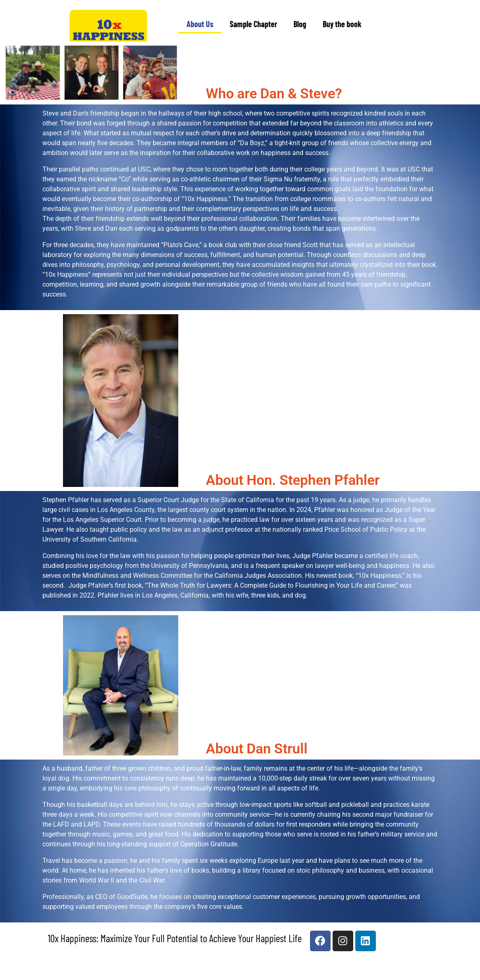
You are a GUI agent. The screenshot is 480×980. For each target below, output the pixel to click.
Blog (300, 24)
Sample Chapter (253, 24)
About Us (200, 24)
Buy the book (342, 24)
